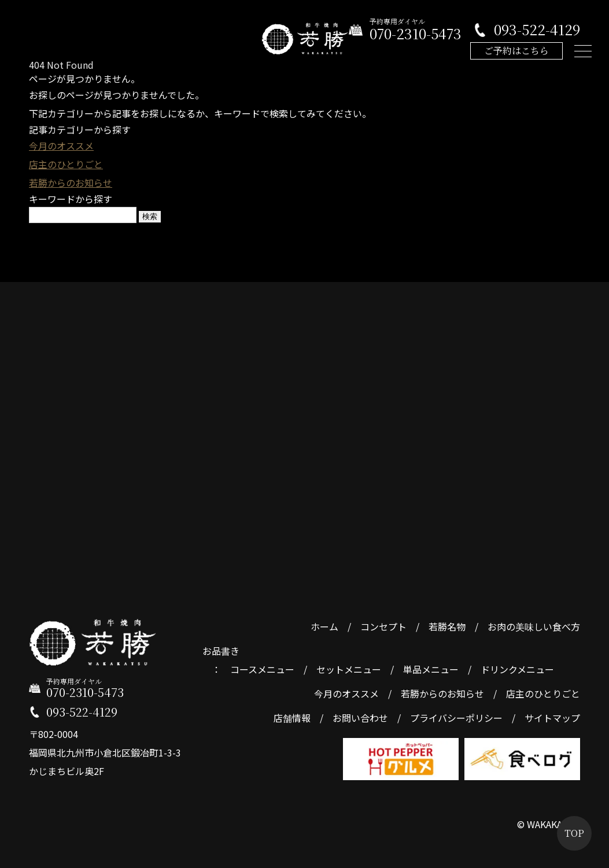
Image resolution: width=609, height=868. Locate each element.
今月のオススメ (61, 146)
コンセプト (383, 626)
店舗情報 (292, 718)
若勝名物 (447, 626)
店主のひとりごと (66, 164)
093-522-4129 (537, 30)
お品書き (221, 651)
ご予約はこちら (516, 51)
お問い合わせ (360, 718)
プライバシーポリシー (456, 718)
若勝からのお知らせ (71, 183)
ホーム (324, 626)
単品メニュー (431, 669)
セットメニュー (349, 669)
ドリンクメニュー (517, 669)
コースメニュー (262, 669)
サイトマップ (552, 718)
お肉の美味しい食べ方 (534, 626)
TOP (574, 833)
